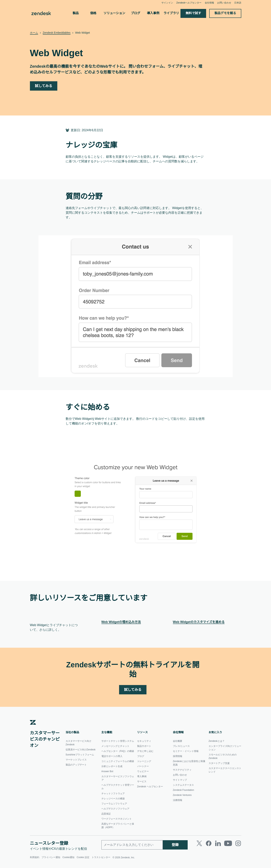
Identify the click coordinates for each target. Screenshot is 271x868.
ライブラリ (171, 13)
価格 (93, 13)
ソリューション (114, 13)
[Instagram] (238, 846)
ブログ (136, 13)
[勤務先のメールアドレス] (132, 847)
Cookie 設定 (84, 860)
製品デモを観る (225, 13)
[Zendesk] (33, 727)
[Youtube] (228, 846)
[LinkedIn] (218, 846)
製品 (76, 13)
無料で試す (193, 13)
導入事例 (153, 13)
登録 (175, 847)
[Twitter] (199, 846)
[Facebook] (209, 846)
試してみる (44, 86)
